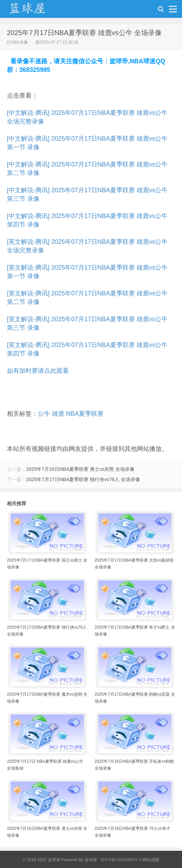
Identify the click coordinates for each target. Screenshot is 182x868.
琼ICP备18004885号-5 (121, 860)
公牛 (44, 414)
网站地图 (151, 860)
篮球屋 (91, 860)
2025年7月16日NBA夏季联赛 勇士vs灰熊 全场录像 (80, 469)
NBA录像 (19, 42)
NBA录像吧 (34, 11)
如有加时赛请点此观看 (38, 371)
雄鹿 (58, 414)
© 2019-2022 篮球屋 (41, 860)
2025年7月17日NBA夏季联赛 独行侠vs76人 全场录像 (83, 479)
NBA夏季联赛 (85, 414)
